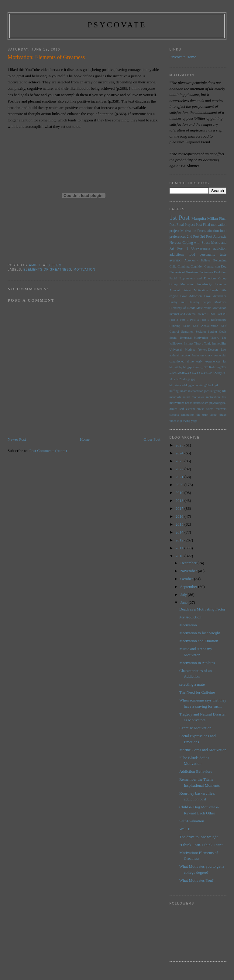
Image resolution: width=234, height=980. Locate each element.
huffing (174, 391)
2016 (180, 516)
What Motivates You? (196, 880)
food (192, 255)
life (224, 391)
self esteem (187, 409)
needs (189, 403)
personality (208, 255)
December (189, 563)
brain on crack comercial (209, 355)
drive (190, 361)
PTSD (211, 314)
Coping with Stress (196, 243)
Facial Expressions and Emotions (193, 278)
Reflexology (219, 320)
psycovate (117, 25)
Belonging (220, 260)
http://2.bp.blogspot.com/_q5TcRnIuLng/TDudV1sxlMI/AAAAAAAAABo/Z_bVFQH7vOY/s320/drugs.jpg (198, 373)
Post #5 (221, 314)
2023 (180, 461)
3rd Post (206, 237)
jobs (207, 391)
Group (222, 278)
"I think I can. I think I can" (201, 845)
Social (174, 338)
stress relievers (216, 409)
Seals (187, 326)
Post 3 (184, 320)
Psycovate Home (183, 57)
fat (225, 361)
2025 (180, 445)
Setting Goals (217, 332)
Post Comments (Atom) (48, 451)
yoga (194, 421)
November (189, 571)
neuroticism (201, 403)
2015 (180, 524)
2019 (180, 493)
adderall (175, 355)
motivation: (177, 403)
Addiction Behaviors (196, 771)
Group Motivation (182, 284)
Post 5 (205, 320)
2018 (180, 501)
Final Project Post (189, 225)
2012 (180, 540)
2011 (180, 548)
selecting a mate (192, 684)
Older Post (152, 439)
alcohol (186, 355)
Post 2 (174, 320)
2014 (180, 532)
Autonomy (191, 260)
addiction (220, 249)
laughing (216, 391)
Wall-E (185, 829)
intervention (196, 391)
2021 (180, 477)
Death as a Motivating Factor (202, 609)
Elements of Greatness (47, 269)
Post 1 (183, 249)
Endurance (206, 272)
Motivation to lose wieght (200, 633)
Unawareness (201, 249)
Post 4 (195, 320)
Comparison (212, 266)
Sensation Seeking (193, 332)
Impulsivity (205, 284)
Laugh (214, 290)
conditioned (177, 361)
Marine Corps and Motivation (203, 750)
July (184, 595)
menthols (175, 397)
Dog (224, 266)
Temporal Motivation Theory (200, 338)
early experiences (208, 361)
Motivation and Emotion (199, 641)
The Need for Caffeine (197, 692)
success (174, 415)
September (189, 587)
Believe (206, 260)
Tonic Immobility (215, 343)
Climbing (183, 266)
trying (186, 421)
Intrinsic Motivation (195, 290)
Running (175, 326)
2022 (180, 469)
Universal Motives (182, 350)
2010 (180, 556)
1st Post (180, 217)
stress (201, 409)
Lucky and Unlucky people (190, 302)
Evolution (220, 272)
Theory (199, 343)
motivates (198, 397)
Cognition (197, 266)
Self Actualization (206, 326)
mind (186, 397)
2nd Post (193, 237)
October (187, 579)
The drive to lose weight (198, 837)
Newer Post (17, 439)
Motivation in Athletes (197, 663)
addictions (177, 255)
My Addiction (190, 617)
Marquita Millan (205, 218)
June (184, 602)
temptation (188, 415)
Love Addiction (191, 296)
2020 (180, 485)
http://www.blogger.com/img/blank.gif (194, 385)
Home (85, 439)
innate (183, 391)
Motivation (84, 269)
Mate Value (204, 308)
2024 (180, 453)
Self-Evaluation (192, 821)
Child (173, 266)
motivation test (216, 397)
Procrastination (208, 231)
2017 (180, 508)
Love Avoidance (215, 296)
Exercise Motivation (195, 728)
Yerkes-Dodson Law (212, 350)
